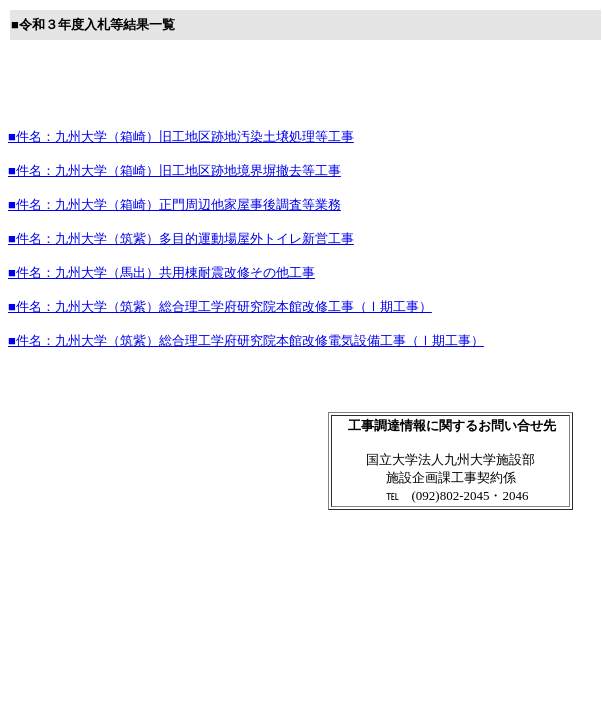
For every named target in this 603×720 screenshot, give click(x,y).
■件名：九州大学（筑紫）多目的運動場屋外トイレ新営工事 (181, 238)
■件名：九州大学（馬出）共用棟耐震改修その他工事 (161, 272)
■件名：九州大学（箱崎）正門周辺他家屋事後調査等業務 (174, 204)
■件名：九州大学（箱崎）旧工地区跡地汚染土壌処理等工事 (181, 136)
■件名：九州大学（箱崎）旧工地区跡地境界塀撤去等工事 (174, 170)
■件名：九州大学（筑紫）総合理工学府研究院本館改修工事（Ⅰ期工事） (220, 306)
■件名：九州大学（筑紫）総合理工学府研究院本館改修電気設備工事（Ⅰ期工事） (246, 340)
